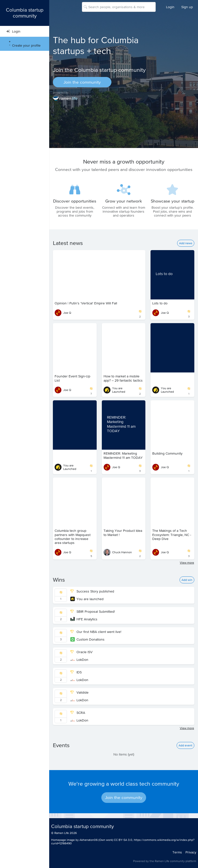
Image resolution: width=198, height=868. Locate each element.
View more (187, 563)
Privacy (191, 852)
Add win (187, 580)
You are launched (87, 599)
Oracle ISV (81, 652)
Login (170, 7)
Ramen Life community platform (175, 861)
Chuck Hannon (118, 552)
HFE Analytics (84, 619)
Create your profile (23, 44)
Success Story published (92, 591)
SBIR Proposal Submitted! (93, 611)
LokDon (79, 660)
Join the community (82, 82)
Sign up (187, 7)
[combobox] (89, 7)
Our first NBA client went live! (96, 632)
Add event (185, 745)
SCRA (78, 713)
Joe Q (63, 313)
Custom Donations (87, 639)
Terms (177, 852)
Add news (186, 243)
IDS (76, 672)
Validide (79, 692)
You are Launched (114, 390)
